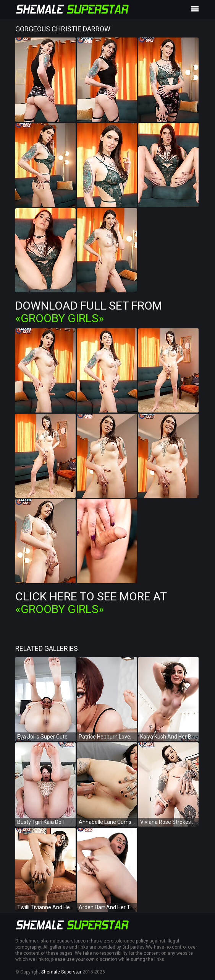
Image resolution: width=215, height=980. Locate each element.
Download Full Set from (89, 312)
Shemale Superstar (61, 972)
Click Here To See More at (91, 603)
